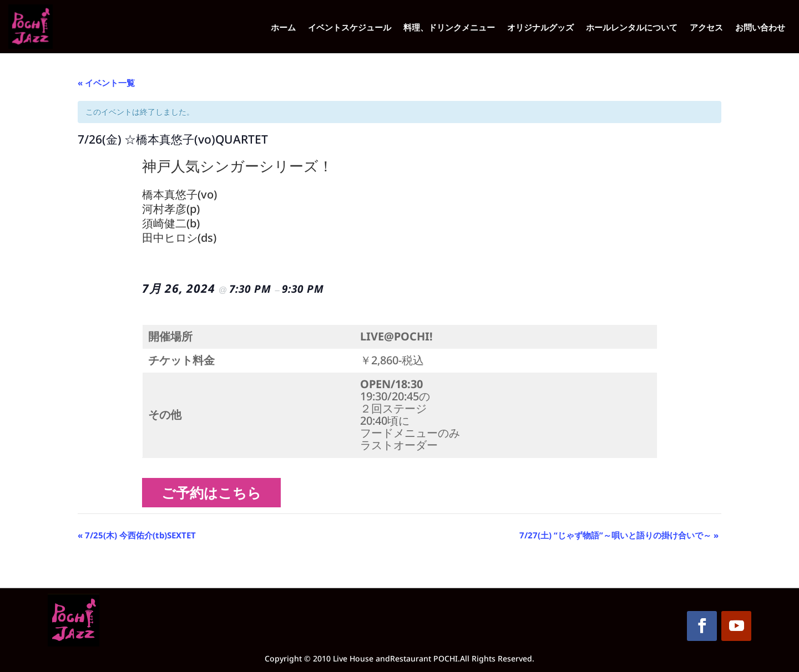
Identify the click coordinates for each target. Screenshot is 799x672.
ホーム (283, 28)
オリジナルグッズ (540, 28)
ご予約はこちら (216, 492)
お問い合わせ (760, 28)
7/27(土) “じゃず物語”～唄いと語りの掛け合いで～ (619, 535)
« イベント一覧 (106, 83)
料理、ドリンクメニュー (449, 28)
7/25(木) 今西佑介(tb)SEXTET (137, 535)
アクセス (706, 28)
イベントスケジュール (350, 28)
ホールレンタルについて (632, 28)
